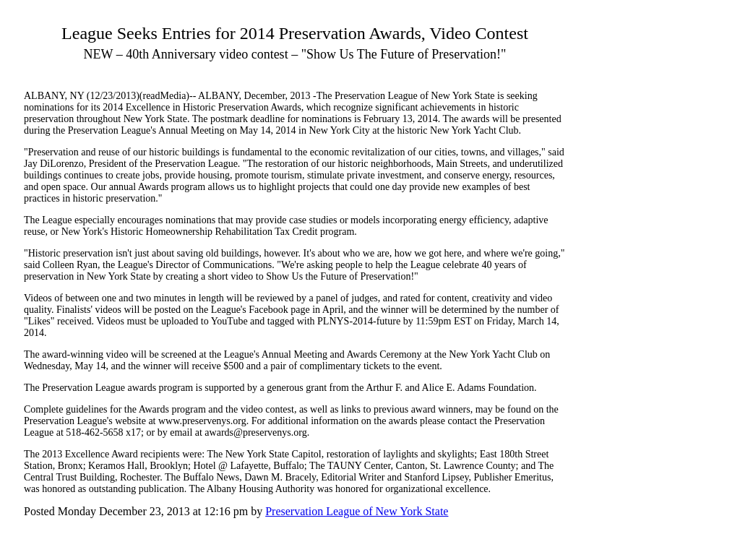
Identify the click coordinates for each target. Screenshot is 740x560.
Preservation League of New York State (357, 511)
